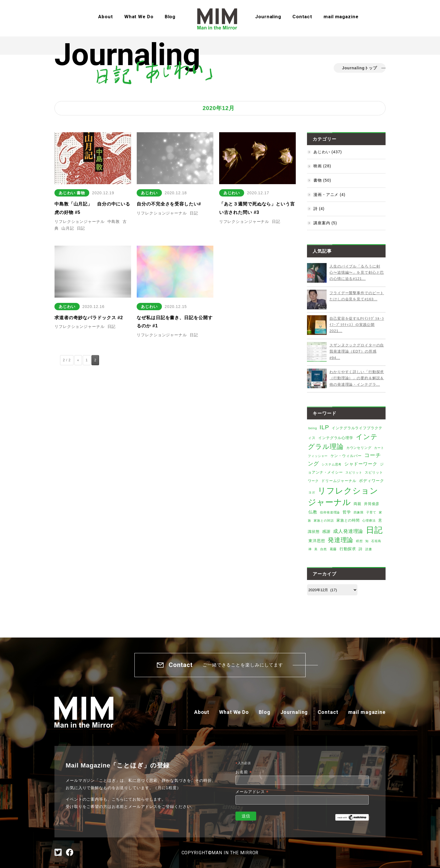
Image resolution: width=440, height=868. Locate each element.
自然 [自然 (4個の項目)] (324, 549)
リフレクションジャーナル (80, 221)
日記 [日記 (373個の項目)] (374, 530)
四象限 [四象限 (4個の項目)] (359, 512)
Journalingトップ (360, 68)
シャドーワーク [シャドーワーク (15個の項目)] (361, 464)
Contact (302, 17)
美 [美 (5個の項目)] (316, 549)
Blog (170, 17)
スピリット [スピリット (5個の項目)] (354, 472)
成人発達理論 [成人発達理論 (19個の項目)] (348, 531)
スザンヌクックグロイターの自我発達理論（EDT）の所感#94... (357, 351)
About (106, 17)
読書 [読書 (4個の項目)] (369, 549)
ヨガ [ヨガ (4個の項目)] (312, 492)
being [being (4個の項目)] (313, 428)
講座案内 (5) (325, 223)
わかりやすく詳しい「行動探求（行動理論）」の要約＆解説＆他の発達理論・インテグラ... (357, 378)
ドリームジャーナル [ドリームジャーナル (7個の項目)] (339, 481)
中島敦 (114, 221)
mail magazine (341, 17)
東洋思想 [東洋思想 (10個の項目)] (317, 541)
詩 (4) (319, 209)
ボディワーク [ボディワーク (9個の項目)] (371, 481)
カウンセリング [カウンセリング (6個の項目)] (359, 448)
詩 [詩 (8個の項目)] (361, 549)
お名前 (244, 772)
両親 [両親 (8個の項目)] (357, 504)
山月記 (68, 228)
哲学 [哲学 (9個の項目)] (347, 512)
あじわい (67, 193)
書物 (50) (322, 180)
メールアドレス (252, 792)
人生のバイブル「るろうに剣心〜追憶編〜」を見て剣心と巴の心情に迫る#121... (357, 273)
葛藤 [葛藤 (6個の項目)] (333, 549)
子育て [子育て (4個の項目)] (371, 512)
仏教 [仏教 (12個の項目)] (313, 512)
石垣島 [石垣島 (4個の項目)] (376, 541)
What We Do (139, 17)
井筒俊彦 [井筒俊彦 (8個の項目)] (372, 504)
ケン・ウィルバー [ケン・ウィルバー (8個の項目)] (346, 456)
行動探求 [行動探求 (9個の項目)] (348, 549)
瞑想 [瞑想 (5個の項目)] (359, 541)
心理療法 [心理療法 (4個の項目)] (369, 520)
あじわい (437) (328, 152)
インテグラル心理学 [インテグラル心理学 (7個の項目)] (336, 438)
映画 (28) (322, 166)
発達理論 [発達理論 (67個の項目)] (341, 540)
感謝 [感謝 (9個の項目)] (326, 532)
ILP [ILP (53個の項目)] (324, 427)
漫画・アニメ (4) (329, 195)
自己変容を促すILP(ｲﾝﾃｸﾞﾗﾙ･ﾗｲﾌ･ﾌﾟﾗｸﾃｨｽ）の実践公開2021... (357, 325)
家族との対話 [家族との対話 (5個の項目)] (324, 520)
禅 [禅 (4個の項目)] (310, 549)
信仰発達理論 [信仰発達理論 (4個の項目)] (330, 512)
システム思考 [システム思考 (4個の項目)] (332, 464)
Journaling (268, 17)
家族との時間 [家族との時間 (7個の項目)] (348, 520)
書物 (81, 193)
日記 (81, 228)
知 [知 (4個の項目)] (367, 541)
